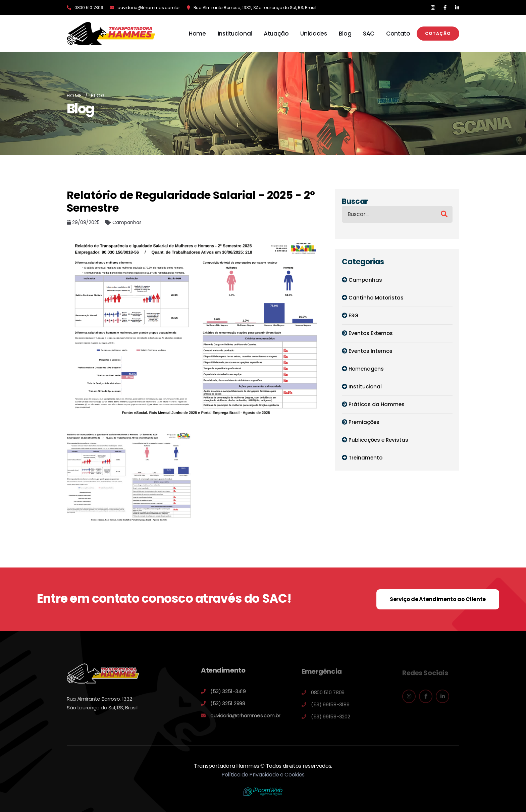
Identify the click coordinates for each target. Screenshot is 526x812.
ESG (354, 315)
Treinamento (365, 458)
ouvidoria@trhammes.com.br (149, 8)
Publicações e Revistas (378, 440)
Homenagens (366, 369)
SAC (369, 34)
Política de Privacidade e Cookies (263, 775)
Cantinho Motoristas (376, 298)
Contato (398, 34)
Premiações (364, 422)
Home (197, 34)
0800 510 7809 (89, 8)
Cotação (438, 33)
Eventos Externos (371, 333)
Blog (345, 34)
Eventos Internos (371, 351)
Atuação (276, 34)
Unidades (313, 34)
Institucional (235, 34)
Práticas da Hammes (377, 404)
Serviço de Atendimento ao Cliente (438, 599)
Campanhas (365, 280)
